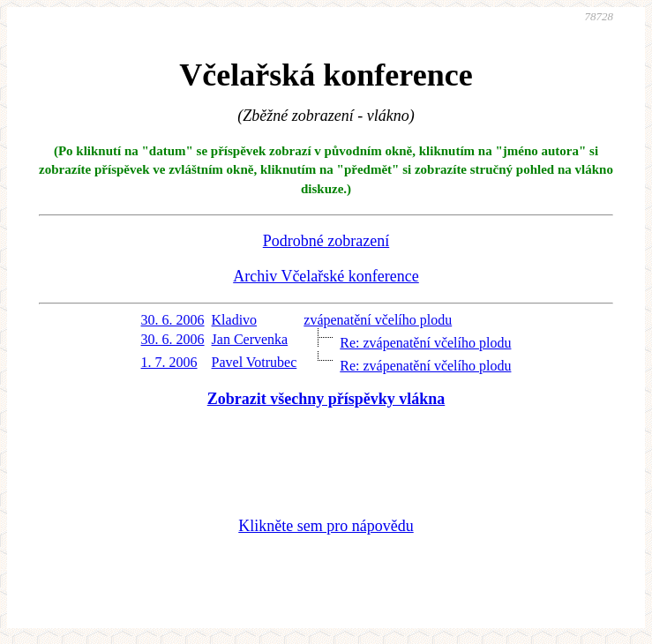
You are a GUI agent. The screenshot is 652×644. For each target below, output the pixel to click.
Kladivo (235, 320)
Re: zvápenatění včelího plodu (425, 343)
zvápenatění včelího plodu (378, 320)
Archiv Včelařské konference (326, 276)
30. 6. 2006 (173, 320)
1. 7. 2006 (169, 362)
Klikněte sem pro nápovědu (326, 526)
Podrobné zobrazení (326, 241)
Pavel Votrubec (255, 362)
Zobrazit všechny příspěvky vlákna (326, 399)
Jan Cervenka (250, 339)
